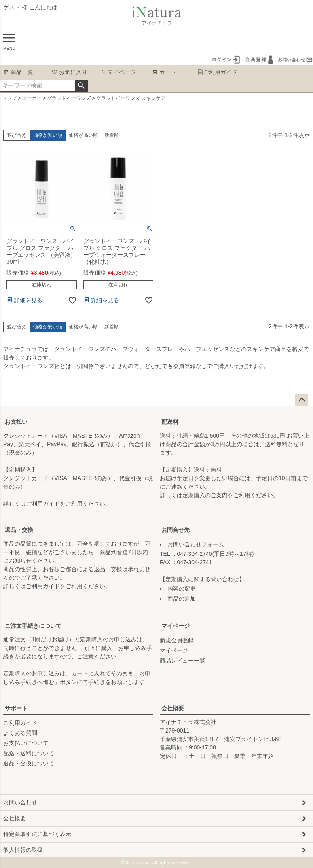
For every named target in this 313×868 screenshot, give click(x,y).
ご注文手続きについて (33, 626)
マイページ (118, 72)
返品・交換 (19, 530)
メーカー (32, 98)
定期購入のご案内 (205, 495)
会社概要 (173, 708)
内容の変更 (182, 589)
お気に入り (70, 72)
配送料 (170, 422)
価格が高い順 (83, 135)
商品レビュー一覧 (182, 661)
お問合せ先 (176, 530)
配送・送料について (29, 753)
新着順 (112, 135)
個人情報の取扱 (23, 850)
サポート (16, 708)
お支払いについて (26, 743)
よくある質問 (20, 733)
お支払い (16, 422)
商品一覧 (18, 72)
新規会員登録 (177, 640)
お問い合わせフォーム (196, 544)
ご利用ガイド (217, 72)
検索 (81, 86)
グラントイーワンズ (69, 98)
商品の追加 (182, 599)
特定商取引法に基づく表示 (37, 834)
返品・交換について (29, 763)
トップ (9, 98)
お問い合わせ (20, 802)
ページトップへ (302, 400)
